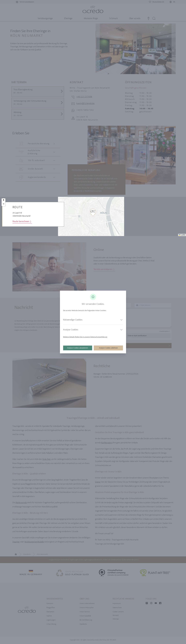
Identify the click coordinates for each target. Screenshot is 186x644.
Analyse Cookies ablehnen (108, 348)
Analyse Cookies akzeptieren (78, 348)
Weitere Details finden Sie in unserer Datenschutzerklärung (85, 337)
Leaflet (182, 235)
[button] (93, 213)
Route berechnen (22, 222)
